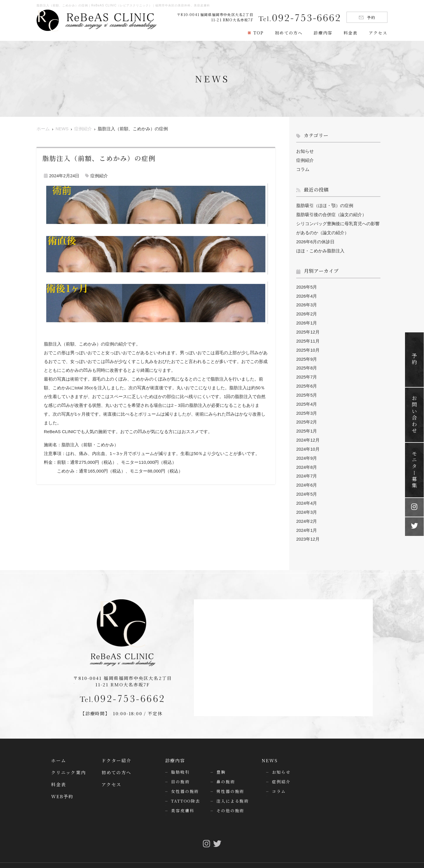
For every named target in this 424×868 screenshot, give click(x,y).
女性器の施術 (185, 782)
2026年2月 (307, 311)
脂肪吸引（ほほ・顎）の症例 (325, 205)
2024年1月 (307, 521)
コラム (303, 169)
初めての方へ (289, 33)
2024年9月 (307, 451)
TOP (259, 33)
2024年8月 (307, 460)
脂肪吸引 (180, 763)
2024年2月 (307, 512)
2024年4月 (307, 495)
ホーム (59, 751)
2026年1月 (307, 320)
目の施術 (180, 772)
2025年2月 (307, 416)
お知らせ (305, 151)
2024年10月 (308, 442)
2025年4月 (307, 399)
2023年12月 (308, 530)
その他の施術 (230, 801)
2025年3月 (307, 407)
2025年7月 (307, 372)
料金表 (351, 33)
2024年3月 (307, 504)
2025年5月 (307, 390)
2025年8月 (307, 363)
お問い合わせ (414, 415)
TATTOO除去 (186, 791)
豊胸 (221, 763)
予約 (367, 17)
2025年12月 (308, 328)
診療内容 (323, 33)
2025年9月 (307, 355)
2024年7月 (307, 469)
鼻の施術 (226, 772)
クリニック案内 (69, 763)
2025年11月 (308, 337)
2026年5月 (307, 285)
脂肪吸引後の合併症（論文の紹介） (331, 214)
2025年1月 (307, 425)
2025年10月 (308, 346)
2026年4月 (307, 293)
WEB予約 (62, 787)
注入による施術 (233, 791)
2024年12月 (308, 434)
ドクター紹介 (117, 751)
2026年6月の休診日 (316, 240)
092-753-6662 (123, 688)
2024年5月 (307, 486)
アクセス (378, 33)
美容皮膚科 (183, 801)
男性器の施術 (230, 782)
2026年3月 (307, 302)
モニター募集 (414, 470)
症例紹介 (99, 176)
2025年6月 (307, 381)
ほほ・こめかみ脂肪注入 (320, 249)
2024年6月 (307, 477)
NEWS (270, 751)
